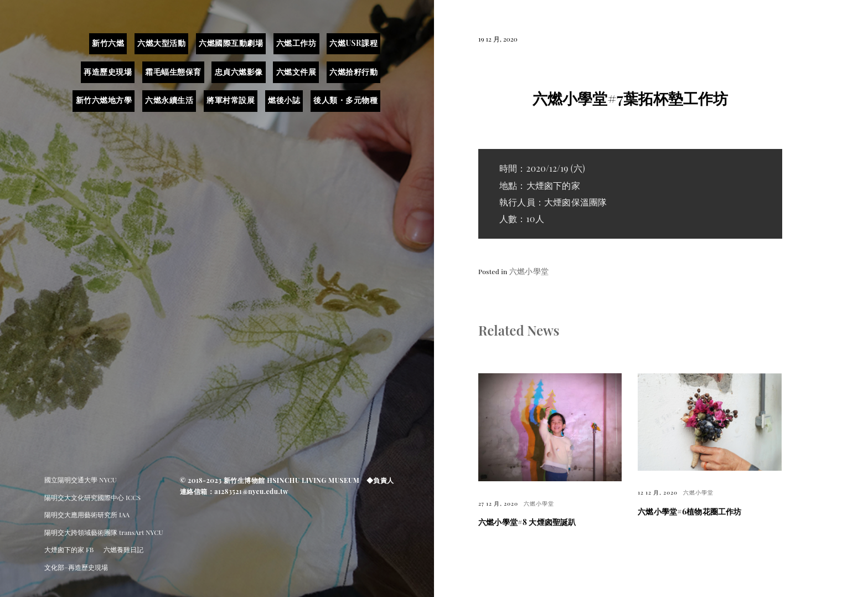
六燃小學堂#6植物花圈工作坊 (689, 511)
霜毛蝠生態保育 (173, 72)
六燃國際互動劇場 (231, 43)
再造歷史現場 (108, 72)
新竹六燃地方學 (104, 100)
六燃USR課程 (353, 43)
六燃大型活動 (161, 43)
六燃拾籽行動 (353, 72)
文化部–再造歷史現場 (76, 567)
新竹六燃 (108, 43)
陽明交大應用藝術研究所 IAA (87, 514)
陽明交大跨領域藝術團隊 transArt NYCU (104, 532)
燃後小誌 (284, 100)
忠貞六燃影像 (239, 72)
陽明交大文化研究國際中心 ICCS (92, 497)
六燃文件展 (296, 72)
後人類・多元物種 (345, 100)
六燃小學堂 (529, 271)
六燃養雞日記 (123, 549)
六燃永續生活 (169, 100)
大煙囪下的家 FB (69, 549)
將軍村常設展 (231, 100)
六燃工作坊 (296, 43)
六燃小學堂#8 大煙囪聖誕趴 (527, 522)
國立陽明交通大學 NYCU (81, 480)
